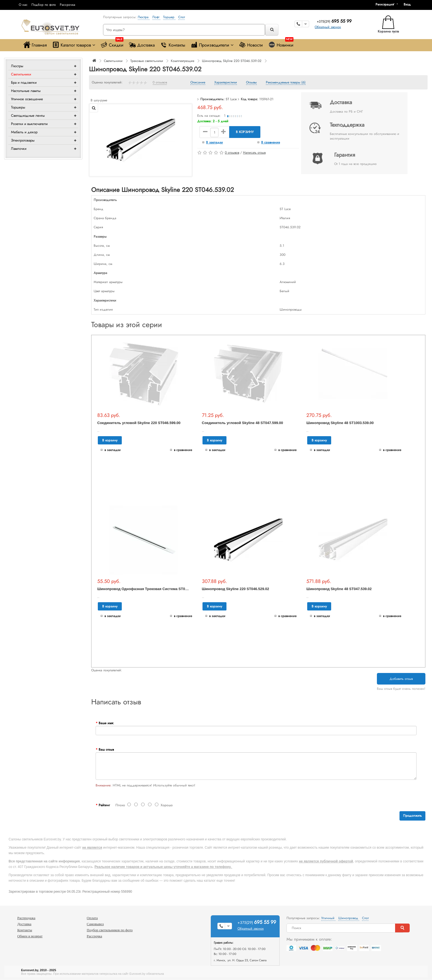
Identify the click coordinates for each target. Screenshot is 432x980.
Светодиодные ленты (28, 116)
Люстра (144, 17)
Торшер (169, 17)
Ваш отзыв (106, 750)
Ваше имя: (106, 723)
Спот (182, 17)
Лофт (156, 17)
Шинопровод (349, 918)
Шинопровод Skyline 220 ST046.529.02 (236, 589)
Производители (212, 45)
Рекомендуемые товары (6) (286, 83)
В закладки (214, 142)
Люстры (17, 66)
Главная (35, 45)
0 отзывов (160, 83)
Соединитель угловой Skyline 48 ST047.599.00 (243, 423)
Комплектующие (183, 61)
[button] (409, 4)
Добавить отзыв (401, 679)
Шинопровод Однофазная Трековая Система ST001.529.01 (149, 589)
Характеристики (226, 83)
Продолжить (412, 816)
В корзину (245, 132)
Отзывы (251, 83)
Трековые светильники (147, 61)
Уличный (328, 918)
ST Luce (231, 99)
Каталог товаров (74, 45)
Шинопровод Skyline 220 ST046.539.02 (232, 61)
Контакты (173, 45)
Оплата (92, 918)
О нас (23, 5)
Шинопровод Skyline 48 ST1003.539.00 (340, 423)
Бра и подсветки (24, 82)
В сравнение (271, 142)
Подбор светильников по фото (110, 930)
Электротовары (23, 140)
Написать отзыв (254, 153)
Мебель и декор (24, 132)
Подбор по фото (44, 5)
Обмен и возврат (30, 936)
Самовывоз (95, 924)
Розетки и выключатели (29, 124)
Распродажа (26, 918)
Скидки (112, 44)
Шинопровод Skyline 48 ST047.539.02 (339, 589)
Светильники (21, 74)
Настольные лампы (26, 91)
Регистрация (385, 4)
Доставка (142, 45)
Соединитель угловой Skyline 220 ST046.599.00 (139, 423)
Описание (198, 83)
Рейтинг (104, 805)
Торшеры (18, 107)
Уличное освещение (27, 99)
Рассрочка (67, 5)
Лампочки (19, 149)
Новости (251, 45)
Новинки (281, 44)
